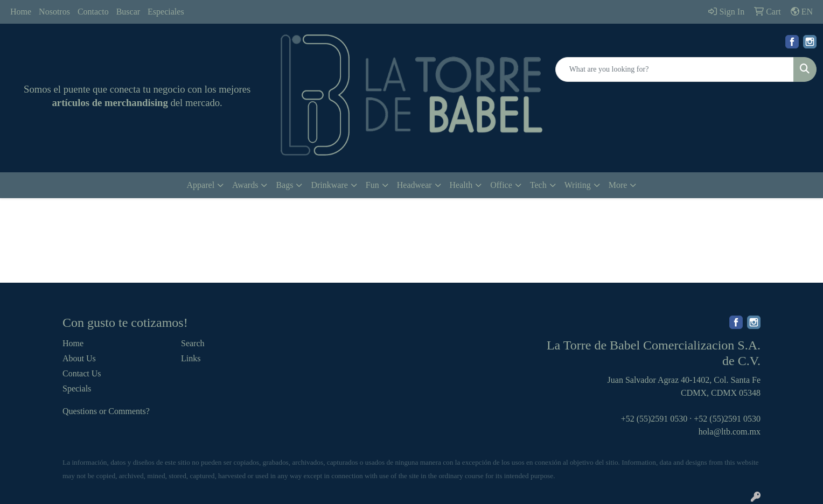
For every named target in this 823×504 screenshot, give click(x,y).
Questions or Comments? (106, 411)
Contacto (93, 12)
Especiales (166, 12)
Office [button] (501, 185)
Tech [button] (538, 185)
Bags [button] (284, 185)
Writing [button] (578, 185)
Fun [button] (372, 185)
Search (193, 343)
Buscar (128, 12)
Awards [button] (245, 185)
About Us (79, 358)
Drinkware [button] (329, 185)
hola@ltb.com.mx (730, 432)
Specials (77, 388)
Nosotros (54, 12)
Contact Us (82, 373)
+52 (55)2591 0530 (654, 419)
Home (21, 12)
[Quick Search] (675, 69)
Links (191, 358)
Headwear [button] (414, 185)
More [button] (618, 185)
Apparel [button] (201, 185)
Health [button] (461, 185)
